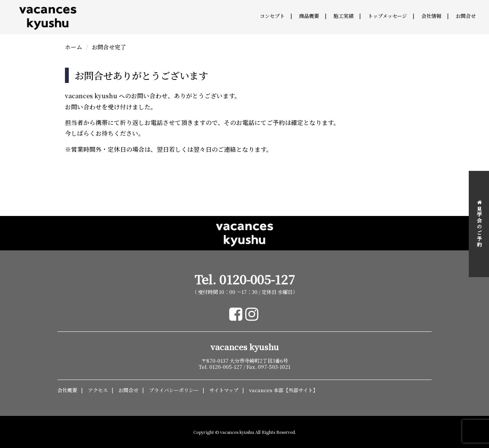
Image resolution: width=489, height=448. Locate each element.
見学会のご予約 (479, 224)
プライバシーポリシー (174, 390)
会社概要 (67, 390)
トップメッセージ (387, 16)
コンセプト (272, 16)
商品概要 (309, 16)
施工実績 (343, 16)
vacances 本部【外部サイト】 (283, 390)
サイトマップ (224, 390)
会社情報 (431, 16)
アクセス (98, 390)
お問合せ (466, 16)
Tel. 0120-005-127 (245, 279)
